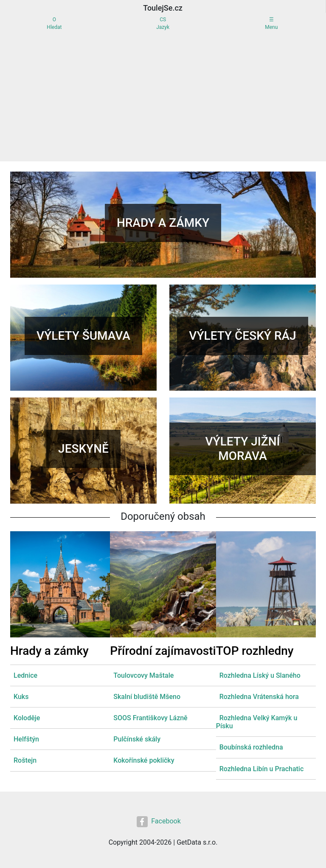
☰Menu (271, 23)
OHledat (54, 23)
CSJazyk (163, 23)
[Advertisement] (163, 98)
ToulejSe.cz (163, 8)
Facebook (159, 822)
